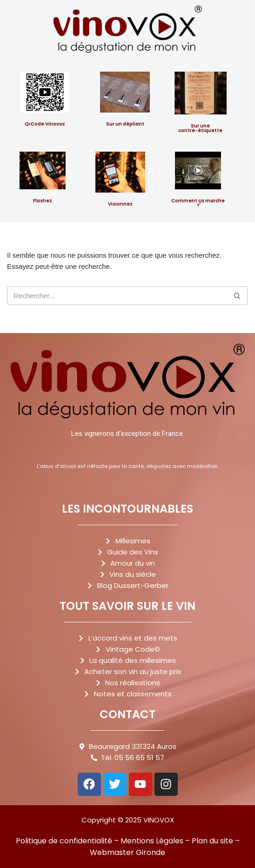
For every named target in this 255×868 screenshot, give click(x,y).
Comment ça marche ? (198, 203)
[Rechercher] (117, 296)
